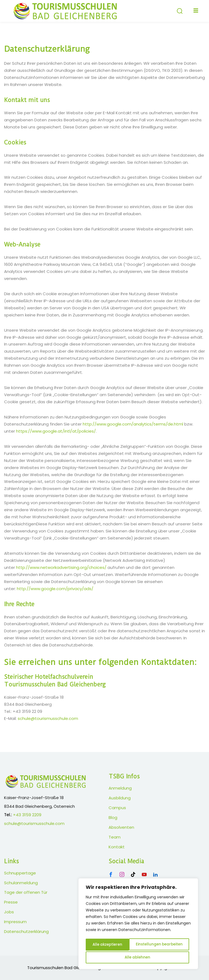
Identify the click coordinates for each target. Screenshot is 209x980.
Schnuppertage (20, 873)
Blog (113, 817)
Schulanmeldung (21, 883)
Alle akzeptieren (138, 957)
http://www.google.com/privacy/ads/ (55, 589)
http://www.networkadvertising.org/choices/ (61, 567)
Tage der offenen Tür (26, 892)
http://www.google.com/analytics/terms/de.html (133, 424)
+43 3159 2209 (27, 815)
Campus (117, 808)
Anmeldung (120, 788)
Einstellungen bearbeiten (116, 945)
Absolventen (121, 827)
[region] (138, 925)
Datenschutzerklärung (26, 931)
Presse (11, 902)
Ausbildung (120, 798)
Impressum (15, 922)
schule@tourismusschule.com (48, 718)
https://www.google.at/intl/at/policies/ (56, 431)
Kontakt (117, 847)
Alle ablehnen (169, 945)
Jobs (9, 912)
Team (115, 837)
